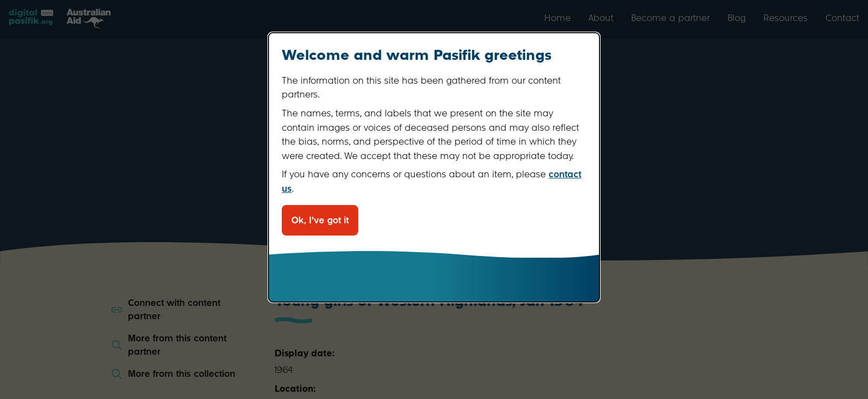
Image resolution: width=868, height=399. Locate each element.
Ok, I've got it (320, 220)
